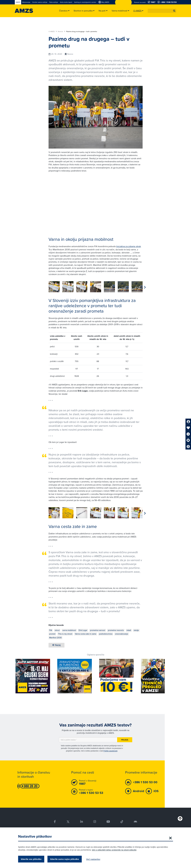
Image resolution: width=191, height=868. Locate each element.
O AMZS (53, 31)
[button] (174, 11)
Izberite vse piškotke (31, 859)
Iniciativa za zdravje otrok (129, 246)
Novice (61, 31)
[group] (54, 287)
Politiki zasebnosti (110, 751)
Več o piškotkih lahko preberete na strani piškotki (114, 850)
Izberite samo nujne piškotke (65, 859)
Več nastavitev (93, 859)
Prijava (125, 740)
